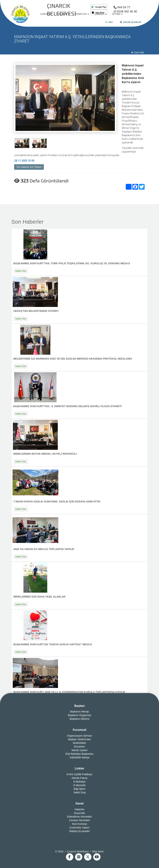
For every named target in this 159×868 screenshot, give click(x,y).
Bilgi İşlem (80, 789)
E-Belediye (80, 782)
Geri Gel (138, 52)
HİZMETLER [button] (82, 14)
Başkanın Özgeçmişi (80, 715)
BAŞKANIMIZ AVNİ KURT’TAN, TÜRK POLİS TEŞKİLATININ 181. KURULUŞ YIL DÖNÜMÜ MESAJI (72, 263)
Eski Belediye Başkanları (79, 754)
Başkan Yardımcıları (79, 739)
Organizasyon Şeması (80, 736)
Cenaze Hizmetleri (79, 820)
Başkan (79, 706)
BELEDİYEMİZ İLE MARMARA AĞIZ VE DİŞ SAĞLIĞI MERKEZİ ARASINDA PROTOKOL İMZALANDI (73, 359)
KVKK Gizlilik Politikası (80, 774)
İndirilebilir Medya (79, 757)
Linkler (79, 768)
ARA (109, 22)
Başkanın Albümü (79, 719)
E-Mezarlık (79, 785)
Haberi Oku (21, 271)
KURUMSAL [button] (63, 14)
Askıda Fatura (79, 778)
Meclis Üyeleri (79, 750)
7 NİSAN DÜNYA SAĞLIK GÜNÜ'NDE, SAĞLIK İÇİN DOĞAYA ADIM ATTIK (57, 502)
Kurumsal (80, 730)
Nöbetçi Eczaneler (80, 831)
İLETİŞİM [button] (117, 14)
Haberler (80, 809)
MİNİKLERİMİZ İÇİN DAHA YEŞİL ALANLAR (39, 597)
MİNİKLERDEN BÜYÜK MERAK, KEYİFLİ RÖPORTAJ (45, 454)
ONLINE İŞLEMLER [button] (131, 22)
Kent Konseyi (79, 824)
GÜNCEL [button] (46, 14)
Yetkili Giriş (79, 792)
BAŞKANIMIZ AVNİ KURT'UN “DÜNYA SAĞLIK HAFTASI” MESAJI (53, 644)
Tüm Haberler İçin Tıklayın (29, 167)
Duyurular (79, 813)
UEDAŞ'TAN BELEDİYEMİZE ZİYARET (36, 311)
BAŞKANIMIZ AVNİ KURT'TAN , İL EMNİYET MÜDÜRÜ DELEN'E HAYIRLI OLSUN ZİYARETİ (68, 406)
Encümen (79, 747)
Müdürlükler (79, 743)
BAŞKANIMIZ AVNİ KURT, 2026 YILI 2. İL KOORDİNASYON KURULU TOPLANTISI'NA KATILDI (69, 692)
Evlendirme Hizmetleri (79, 817)
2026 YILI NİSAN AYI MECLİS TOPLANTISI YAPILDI (44, 549)
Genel (79, 803)
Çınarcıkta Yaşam (80, 828)
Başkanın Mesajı (80, 712)
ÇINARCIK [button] (100, 14)
